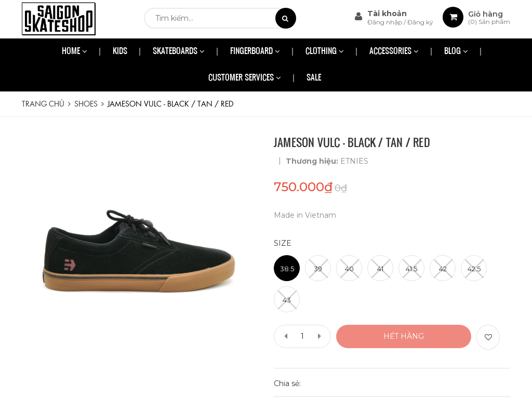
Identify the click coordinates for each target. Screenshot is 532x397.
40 (349, 269)
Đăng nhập (385, 22)
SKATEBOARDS (179, 52)
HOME (75, 52)
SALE (314, 78)
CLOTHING (325, 52)
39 (318, 269)
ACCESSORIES (394, 52)
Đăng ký (420, 22)
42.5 (474, 269)
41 (380, 269)
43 (287, 300)
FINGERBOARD (255, 52)
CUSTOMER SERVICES (245, 78)
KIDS (120, 52)
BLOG (456, 52)
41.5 (411, 269)
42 (443, 269)
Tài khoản (387, 14)
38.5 (287, 269)
